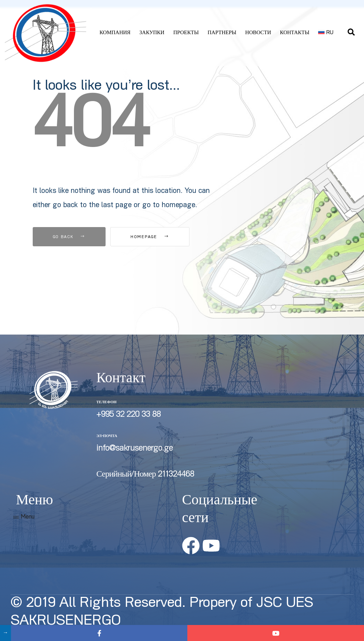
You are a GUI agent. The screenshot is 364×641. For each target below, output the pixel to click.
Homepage (150, 237)
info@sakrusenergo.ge (135, 449)
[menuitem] (326, 33)
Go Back (69, 237)
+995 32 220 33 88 (129, 415)
